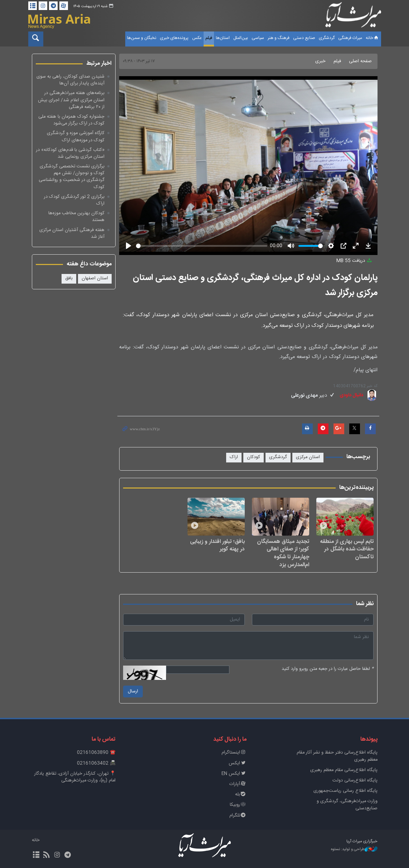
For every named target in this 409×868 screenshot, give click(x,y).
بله (241, 795)
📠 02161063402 (96, 763)
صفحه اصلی (360, 61)
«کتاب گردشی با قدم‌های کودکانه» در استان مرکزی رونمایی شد (70, 153)
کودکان (254, 457)
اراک (234, 457)
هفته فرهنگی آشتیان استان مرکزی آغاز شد (72, 234)
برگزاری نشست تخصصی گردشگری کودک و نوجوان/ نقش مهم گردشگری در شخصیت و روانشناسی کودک (72, 177)
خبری (320, 61)
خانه (373, 38)
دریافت (355, 261)
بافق (69, 278)
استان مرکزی (308, 457)
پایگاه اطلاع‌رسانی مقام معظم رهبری (344, 770)
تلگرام (238, 816)
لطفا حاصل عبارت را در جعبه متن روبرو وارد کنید (328, 669)
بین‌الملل (241, 38)
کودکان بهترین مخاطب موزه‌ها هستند (76, 217)
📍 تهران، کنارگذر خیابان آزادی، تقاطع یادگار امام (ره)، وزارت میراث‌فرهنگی (75, 777)
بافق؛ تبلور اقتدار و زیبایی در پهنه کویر (217, 545)
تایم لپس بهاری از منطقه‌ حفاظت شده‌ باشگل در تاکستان (347, 549)
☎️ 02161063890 (96, 753)
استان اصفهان (95, 278)
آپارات (238, 784)
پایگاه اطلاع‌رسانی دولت (355, 781)
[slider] (202, 246)
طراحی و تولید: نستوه (354, 850)
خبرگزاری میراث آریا (353, 17)
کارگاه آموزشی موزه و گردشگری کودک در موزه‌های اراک (76, 137)
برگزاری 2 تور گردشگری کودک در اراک (74, 200)
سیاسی (258, 38)
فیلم (209, 38)
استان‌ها (223, 38)
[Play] (128, 246)
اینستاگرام (234, 753)
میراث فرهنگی (350, 38)
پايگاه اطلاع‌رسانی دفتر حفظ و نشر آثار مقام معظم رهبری (337, 756)
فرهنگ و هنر (279, 38)
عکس (197, 38)
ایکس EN (234, 774)
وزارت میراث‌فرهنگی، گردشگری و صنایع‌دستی (347, 805)
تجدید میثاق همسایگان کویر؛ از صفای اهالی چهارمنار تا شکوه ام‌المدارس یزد (283, 553)
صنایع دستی (304, 38)
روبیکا (238, 805)
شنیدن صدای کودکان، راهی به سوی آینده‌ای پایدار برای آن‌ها (70, 80)
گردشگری (327, 38)
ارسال (133, 692)
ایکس (238, 763)
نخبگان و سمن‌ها (142, 38)
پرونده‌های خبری (174, 38)
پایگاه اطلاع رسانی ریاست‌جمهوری (345, 791)
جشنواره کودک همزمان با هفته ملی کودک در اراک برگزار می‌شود (71, 120)
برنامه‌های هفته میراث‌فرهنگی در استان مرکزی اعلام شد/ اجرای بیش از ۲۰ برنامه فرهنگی (71, 100)
